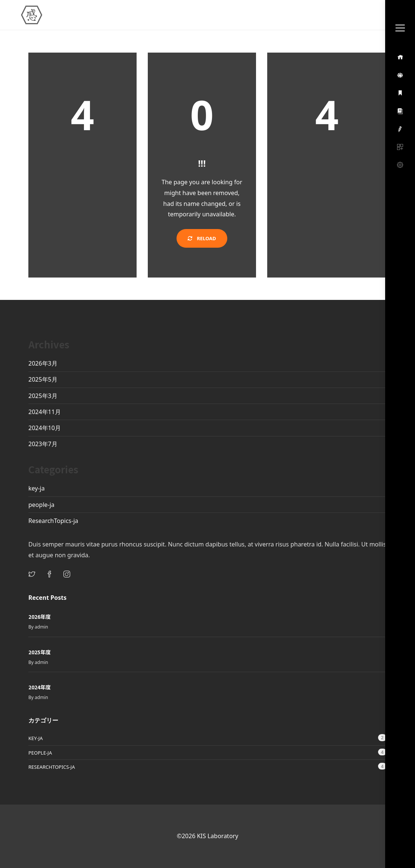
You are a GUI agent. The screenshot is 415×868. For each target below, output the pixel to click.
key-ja (37, 488)
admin (41, 627)
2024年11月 (45, 412)
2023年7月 (43, 444)
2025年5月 (43, 379)
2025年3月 (43, 396)
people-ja (41, 505)
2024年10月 (45, 428)
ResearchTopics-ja (53, 521)
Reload (202, 238)
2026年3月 (43, 363)
